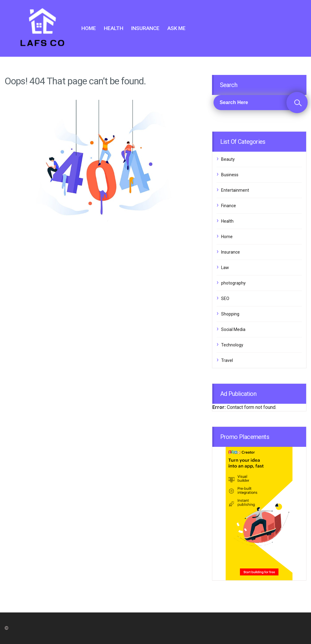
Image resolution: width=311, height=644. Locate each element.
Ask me (176, 28)
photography (233, 283)
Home (89, 28)
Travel (227, 360)
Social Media (233, 329)
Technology (232, 345)
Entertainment (235, 190)
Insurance (145, 28)
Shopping (230, 314)
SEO (225, 298)
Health (114, 28)
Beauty (228, 159)
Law (225, 268)
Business (230, 175)
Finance (229, 206)
